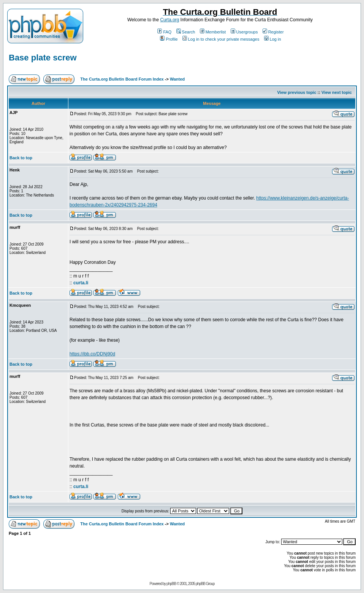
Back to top (21, 158)
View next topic (337, 92)
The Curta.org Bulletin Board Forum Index (122, 79)
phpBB (171, 584)
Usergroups (244, 32)
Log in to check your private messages (221, 39)
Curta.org (169, 20)
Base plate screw (43, 58)
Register (273, 32)
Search (186, 32)
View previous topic (297, 92)
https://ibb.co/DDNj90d (92, 354)
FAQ (164, 32)
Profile (169, 39)
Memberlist (213, 32)
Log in (273, 39)
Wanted (177, 79)
